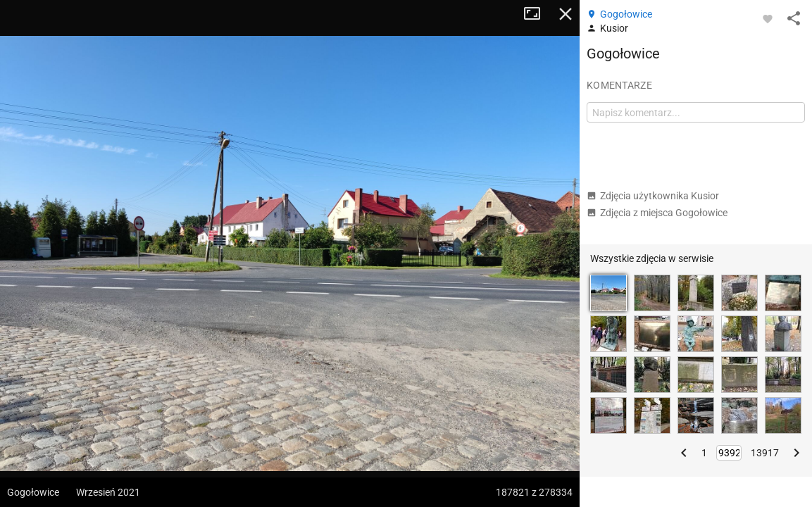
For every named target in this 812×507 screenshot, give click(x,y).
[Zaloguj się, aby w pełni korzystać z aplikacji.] (768, 18)
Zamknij (566, 14)
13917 (765, 453)
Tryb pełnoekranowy (537, 14)
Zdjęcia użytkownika (653, 196)
